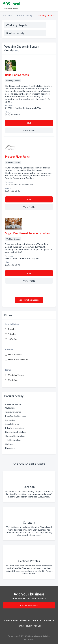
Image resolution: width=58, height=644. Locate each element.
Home (7, 620)
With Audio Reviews (18, 360)
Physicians (10, 448)
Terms (20, 626)
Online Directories (21, 620)
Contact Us (48, 620)
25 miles (12, 329)
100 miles (13, 339)
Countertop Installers (16, 432)
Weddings (13, 380)
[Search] (51, 33)
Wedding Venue (16, 375)
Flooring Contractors (15, 436)
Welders (9, 444)
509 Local (7, 15)
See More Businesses (29, 300)
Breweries (10, 420)
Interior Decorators (15, 428)
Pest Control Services (16, 416)
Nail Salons (10, 408)
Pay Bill (37, 626)
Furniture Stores (13, 412)
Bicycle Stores (12, 424)
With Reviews (15, 354)
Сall (29, 123)
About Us (37, 620)
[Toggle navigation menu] (54, 5)
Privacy (29, 626)
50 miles (12, 334)
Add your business (29, 605)
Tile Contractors (13, 440)
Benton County (25, 15)
